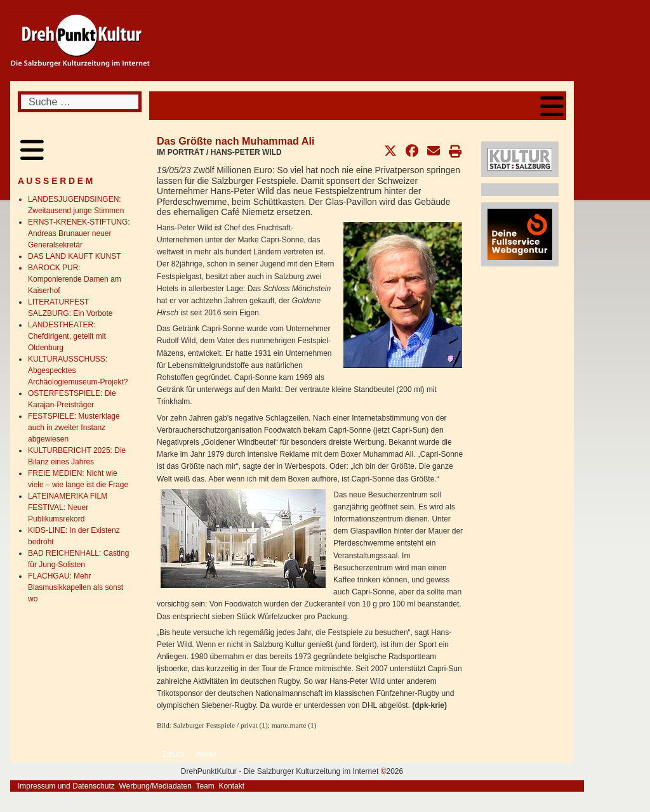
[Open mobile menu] (552, 106)
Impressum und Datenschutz (66, 786)
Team (205, 786)
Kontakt (231, 786)
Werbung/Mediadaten (155, 786)
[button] (390, 151)
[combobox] (80, 102)
